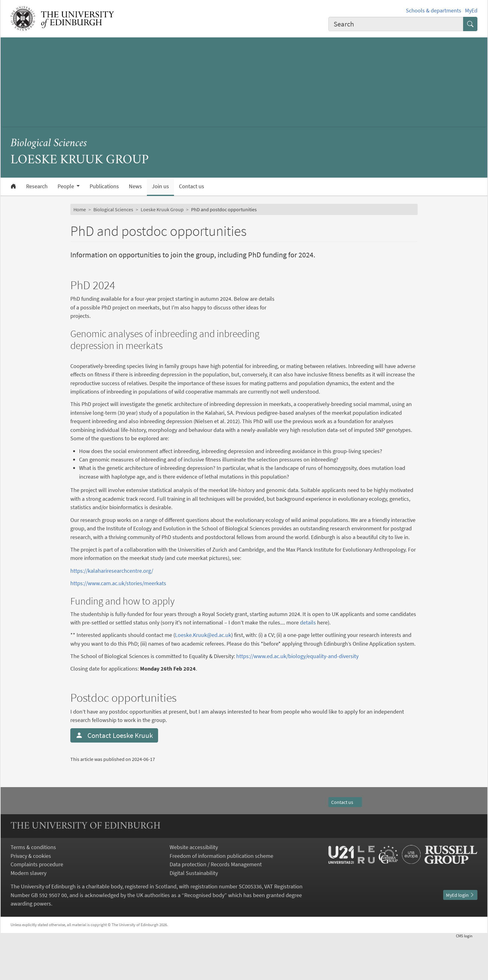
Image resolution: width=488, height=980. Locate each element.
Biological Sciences (49, 143)
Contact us (192, 186)
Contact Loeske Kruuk (114, 777)
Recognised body (204, 936)
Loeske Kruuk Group (162, 209)
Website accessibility (194, 889)
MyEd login (460, 936)
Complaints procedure (37, 906)
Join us (160, 186)
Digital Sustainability (194, 914)
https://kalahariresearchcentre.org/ (112, 588)
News (135, 186)
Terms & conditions (33, 889)
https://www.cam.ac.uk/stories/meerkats (118, 600)
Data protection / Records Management (216, 906)
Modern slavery (28, 914)
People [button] (66, 186)
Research (37, 186)
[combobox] (396, 24)
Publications (104, 186)
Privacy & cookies (31, 897)
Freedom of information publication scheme (221, 897)
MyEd (471, 10)
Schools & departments (434, 10)
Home (80, 209)
